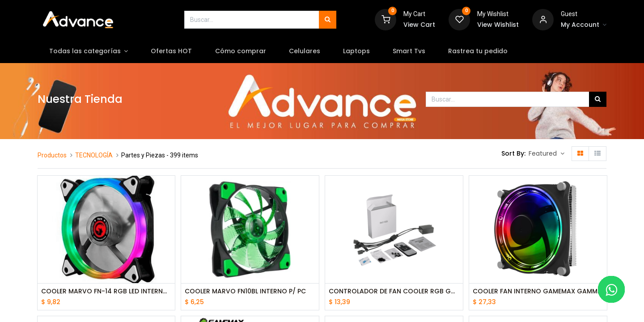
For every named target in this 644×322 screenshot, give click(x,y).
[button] (547, 154)
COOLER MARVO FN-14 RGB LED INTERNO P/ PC (106, 291)
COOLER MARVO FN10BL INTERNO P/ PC (245, 291)
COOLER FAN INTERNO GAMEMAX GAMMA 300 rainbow (538, 291)
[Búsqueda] (328, 20)
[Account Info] (584, 25)
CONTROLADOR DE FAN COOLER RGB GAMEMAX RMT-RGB (394, 291)
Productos (52, 155)
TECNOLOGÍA (94, 155)
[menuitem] (172, 51)
